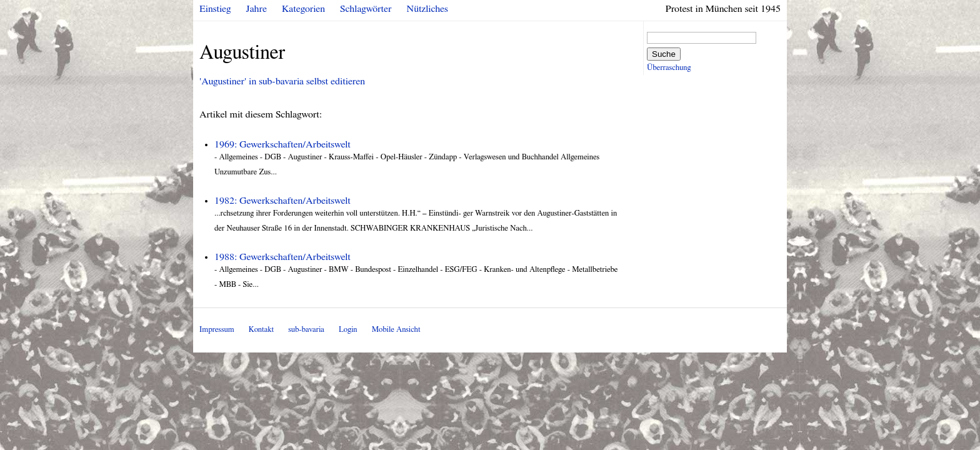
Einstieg (215, 9)
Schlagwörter (366, 9)
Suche (664, 54)
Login (348, 330)
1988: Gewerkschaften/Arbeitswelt (282, 257)
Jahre (257, 9)
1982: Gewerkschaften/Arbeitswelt (282, 201)
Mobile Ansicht (396, 330)
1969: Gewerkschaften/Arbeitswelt (282, 144)
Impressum (217, 330)
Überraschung (669, 68)
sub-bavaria (306, 330)
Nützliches (427, 9)
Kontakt (261, 330)
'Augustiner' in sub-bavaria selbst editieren (282, 81)
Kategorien (303, 9)
